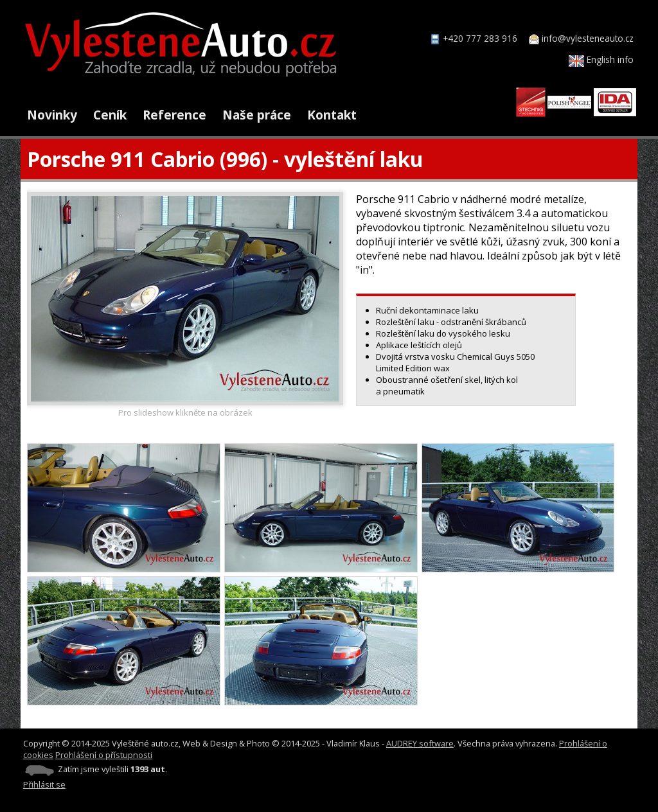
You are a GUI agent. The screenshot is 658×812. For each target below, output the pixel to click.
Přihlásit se (44, 784)
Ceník (110, 115)
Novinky (52, 115)
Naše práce (257, 115)
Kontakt (332, 115)
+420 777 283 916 (480, 38)
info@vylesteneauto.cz (588, 38)
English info (601, 59)
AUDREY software (420, 743)
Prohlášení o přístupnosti (104, 755)
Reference (174, 115)
